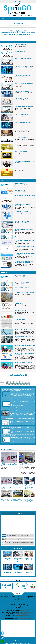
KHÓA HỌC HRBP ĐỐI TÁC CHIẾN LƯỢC (23, 59)
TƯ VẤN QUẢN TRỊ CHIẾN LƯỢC (21, 190)
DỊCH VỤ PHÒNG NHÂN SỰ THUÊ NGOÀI (23, 363)
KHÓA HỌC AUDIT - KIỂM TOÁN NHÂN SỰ (24, 75)
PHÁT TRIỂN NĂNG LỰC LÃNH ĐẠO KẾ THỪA (24, 293)
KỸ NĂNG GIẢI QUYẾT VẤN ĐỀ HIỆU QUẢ (11, 436)
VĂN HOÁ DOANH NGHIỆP (20, 311)
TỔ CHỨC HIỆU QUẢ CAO (20, 320)
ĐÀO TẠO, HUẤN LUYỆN (20, 52)
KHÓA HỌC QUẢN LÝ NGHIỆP (21, 152)
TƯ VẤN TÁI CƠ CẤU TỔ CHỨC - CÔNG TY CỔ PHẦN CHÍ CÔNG (25, 464)
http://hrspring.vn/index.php (23, 615)
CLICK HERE (22, 600)
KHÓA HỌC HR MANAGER (20, 45)
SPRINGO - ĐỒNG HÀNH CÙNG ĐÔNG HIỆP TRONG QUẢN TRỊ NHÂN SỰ (9, 465)
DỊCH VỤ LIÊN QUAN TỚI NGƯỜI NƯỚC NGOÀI (25, 195)
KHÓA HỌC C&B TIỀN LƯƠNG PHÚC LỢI (23, 123)
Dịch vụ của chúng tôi (18, 375)
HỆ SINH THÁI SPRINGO (20, 183)
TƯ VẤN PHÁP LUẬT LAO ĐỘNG (21, 212)
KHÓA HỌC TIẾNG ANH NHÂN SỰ (22, 91)
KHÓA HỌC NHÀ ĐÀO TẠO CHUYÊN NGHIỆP (24, 84)
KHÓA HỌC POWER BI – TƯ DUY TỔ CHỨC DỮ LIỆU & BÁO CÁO (15, 427)
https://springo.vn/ (25, 611)
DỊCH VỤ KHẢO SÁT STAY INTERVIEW (23, 330)
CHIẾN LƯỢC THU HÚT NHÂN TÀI (22, 288)
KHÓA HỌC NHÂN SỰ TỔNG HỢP (22, 115)
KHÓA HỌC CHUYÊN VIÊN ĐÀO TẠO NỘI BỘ (24, 107)
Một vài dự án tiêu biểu (7, 449)
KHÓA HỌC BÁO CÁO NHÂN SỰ (21, 98)
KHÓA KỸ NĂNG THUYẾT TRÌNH (21, 138)
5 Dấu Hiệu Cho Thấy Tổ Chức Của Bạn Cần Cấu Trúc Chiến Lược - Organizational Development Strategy (17, 390)
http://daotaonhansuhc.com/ (24, 618)
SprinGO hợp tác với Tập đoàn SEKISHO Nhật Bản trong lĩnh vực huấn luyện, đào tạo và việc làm (29, 501)
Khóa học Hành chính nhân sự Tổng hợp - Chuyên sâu (18, 560)
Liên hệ (21, 1)
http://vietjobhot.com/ (22, 614)
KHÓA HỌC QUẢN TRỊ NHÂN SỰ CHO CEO (24, 66)
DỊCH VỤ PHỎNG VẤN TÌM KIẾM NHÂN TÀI (24, 282)
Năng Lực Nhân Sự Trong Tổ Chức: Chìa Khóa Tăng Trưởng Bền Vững (18, 418)
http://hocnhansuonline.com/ (27, 612)
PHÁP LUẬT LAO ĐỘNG (20, 169)
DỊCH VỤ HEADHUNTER (20, 275)
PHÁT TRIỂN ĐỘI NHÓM (20, 303)
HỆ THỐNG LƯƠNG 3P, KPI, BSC (21, 130)
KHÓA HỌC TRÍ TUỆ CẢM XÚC (21, 144)
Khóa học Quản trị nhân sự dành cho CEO (18, 572)
